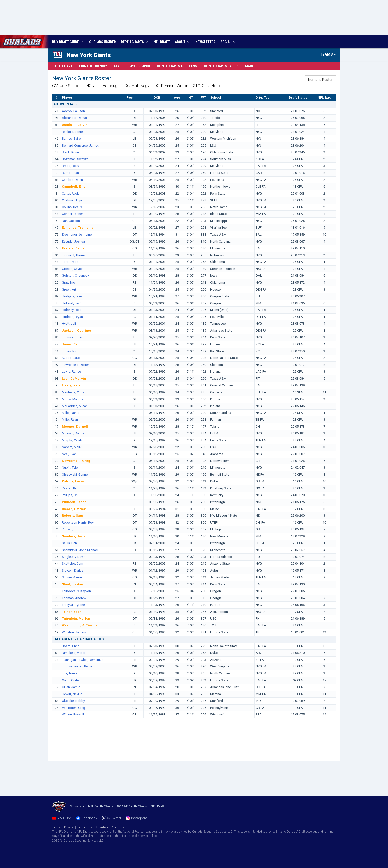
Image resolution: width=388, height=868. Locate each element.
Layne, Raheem (73, 372)
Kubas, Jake (71, 358)
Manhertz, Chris (73, 392)
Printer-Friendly (93, 66)
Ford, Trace (70, 262)
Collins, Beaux (72, 207)
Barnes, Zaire (71, 138)
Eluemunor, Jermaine (77, 234)
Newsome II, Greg (76, 461)
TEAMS (328, 54)
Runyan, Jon (71, 529)
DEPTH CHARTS (135, 42)
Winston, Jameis (74, 632)
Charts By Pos (221, 66)
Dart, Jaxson (71, 221)
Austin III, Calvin (75, 125)
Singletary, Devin (74, 557)
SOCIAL (228, 42)
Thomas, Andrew (74, 598)
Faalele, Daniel (74, 248)
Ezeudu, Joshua (73, 241)
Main (249, 66)
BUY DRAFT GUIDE (68, 42)
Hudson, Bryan (72, 317)
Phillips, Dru (70, 495)
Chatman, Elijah (73, 200)
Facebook (89, 818)
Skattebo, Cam (73, 564)
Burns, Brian (70, 173)
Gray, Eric (68, 282)
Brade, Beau (71, 166)
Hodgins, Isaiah (73, 296)
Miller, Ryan (70, 420)
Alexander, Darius (74, 118)
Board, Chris (71, 646)
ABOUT (183, 42)
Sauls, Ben (69, 543)
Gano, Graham (72, 680)
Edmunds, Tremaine (78, 228)
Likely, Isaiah (72, 385)
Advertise (102, 827)
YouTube (65, 818)
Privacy (69, 827)
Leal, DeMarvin (74, 379)
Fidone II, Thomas (75, 255)
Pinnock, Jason (74, 502)
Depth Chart (62, 66)
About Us (118, 827)
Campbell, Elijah (75, 186)
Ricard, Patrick (74, 509)
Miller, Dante (71, 413)
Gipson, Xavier (72, 269)
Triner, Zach (72, 612)
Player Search (138, 66)
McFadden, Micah (75, 406)
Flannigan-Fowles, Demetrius (83, 660)
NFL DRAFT (162, 42)
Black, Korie (70, 152)
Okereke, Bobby (73, 701)
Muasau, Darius (73, 433)
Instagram (139, 818)
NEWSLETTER (205, 42)
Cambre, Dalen (72, 180)
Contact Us (85, 827)
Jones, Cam (71, 344)
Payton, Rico (71, 488)
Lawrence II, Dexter (75, 365)
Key (117, 66)
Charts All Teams (177, 66)
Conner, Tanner (72, 214)
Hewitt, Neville (72, 694)
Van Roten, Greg (73, 708)
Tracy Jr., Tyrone (73, 605)
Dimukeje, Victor (74, 653)
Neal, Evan (69, 454)
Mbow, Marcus (73, 399)
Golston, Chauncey (75, 276)
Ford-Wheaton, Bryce (77, 666)
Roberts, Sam (72, 516)
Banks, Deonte (72, 132)
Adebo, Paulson (73, 111)
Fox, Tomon (70, 673)
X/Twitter (114, 818)
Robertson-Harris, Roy (78, 523)
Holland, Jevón (73, 303)
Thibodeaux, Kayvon (76, 591)
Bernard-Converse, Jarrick (80, 145)
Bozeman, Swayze (75, 159)
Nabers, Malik (72, 447)
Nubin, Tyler (70, 468)
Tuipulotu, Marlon (76, 619)
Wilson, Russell (73, 714)
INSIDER (102, 42)
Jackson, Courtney (77, 331)
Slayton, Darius (73, 571)
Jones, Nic (70, 351)
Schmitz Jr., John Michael (80, 550)
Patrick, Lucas (73, 481)
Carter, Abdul (71, 193)
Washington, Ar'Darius (79, 625)
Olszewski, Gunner (75, 475)
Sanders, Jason (74, 536)
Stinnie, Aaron (72, 577)
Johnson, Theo (73, 337)
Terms (56, 827)
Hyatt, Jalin (70, 324)
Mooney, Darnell (75, 427)
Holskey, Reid (72, 310)
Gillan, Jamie (71, 687)
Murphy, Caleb (72, 440)
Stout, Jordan (73, 584)
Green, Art (69, 289)
